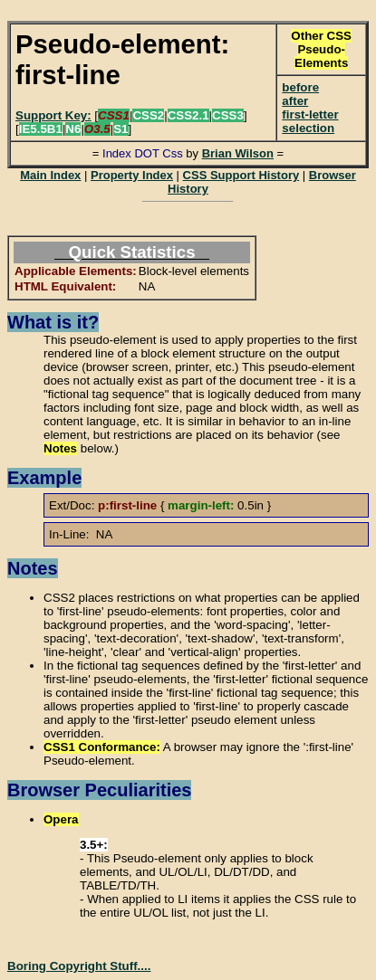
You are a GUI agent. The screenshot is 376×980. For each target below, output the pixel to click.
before (300, 87)
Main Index (50, 175)
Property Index (132, 175)
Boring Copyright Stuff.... (79, 966)
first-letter (310, 114)
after (295, 101)
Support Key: (53, 115)
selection (308, 128)
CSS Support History (241, 175)
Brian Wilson (238, 153)
